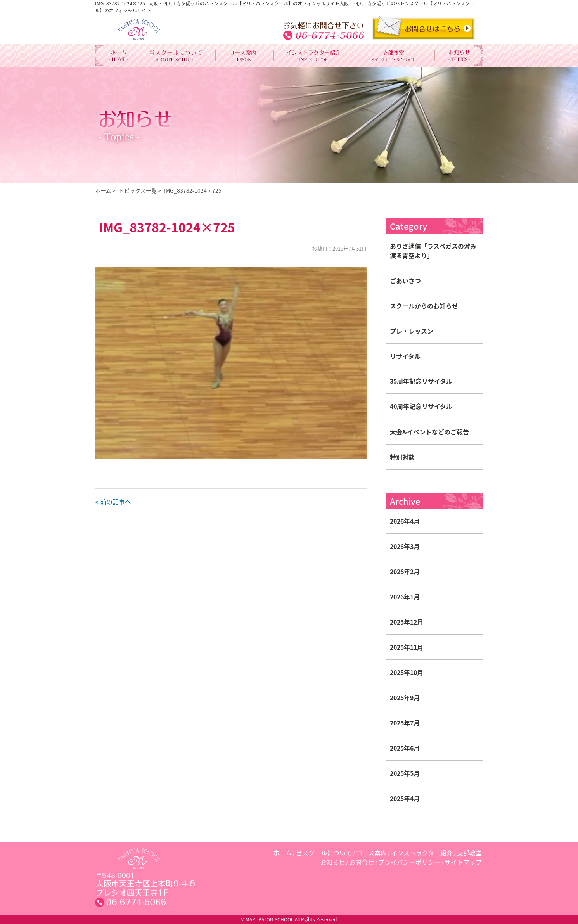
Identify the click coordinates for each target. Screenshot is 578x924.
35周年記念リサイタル (421, 381)
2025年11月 (407, 647)
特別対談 (402, 457)
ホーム (103, 190)
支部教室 (469, 853)
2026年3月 (405, 546)
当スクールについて (324, 853)
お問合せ (362, 862)
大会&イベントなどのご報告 (429, 432)
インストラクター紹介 (422, 853)
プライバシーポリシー (409, 862)
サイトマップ (463, 862)
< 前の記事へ (113, 502)
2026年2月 (405, 571)
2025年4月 (405, 798)
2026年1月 (405, 597)
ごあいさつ (405, 280)
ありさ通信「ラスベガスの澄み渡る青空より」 (433, 251)
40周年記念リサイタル (421, 406)
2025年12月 (407, 622)
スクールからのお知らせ (424, 306)
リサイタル (405, 356)
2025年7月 (405, 723)
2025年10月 (407, 672)
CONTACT (424, 28)
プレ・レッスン (412, 331)
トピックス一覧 (138, 190)
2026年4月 (405, 521)
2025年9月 (405, 697)
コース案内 (371, 853)
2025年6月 (405, 748)
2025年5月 (405, 773)
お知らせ (332, 862)
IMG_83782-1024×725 (193, 190)
